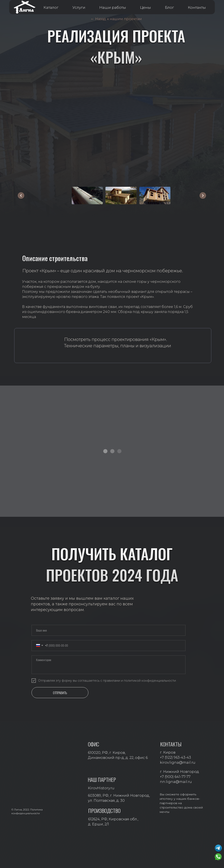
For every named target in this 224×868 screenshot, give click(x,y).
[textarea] (108, 665)
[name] (108, 630)
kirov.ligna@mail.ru (178, 762)
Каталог (51, 7)
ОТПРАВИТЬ (60, 693)
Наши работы (113, 7)
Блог (169, 7)
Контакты (197, 7)
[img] (41, 346)
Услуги (79, 7)
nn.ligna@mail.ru (176, 782)
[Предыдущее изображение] (21, 196)
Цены (145, 7)
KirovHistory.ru (101, 788)
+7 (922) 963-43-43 (175, 757)
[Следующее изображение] (203, 196)
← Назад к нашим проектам (116, 19)
